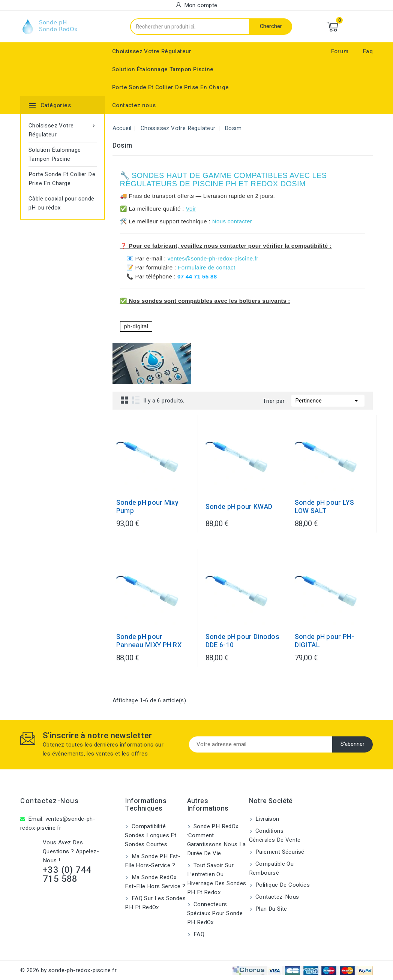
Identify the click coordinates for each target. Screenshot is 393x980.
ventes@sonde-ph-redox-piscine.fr (213, 258)
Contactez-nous (49, 801)
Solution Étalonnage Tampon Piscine (163, 69)
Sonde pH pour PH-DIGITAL (325, 641)
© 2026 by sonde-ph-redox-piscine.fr (68, 970)
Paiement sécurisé (279, 852)
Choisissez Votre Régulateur (152, 51)
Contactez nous (134, 105)
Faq (368, 51)
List (136, 400)
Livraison (267, 819)
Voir (191, 209)
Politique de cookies (282, 885)
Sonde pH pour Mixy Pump (147, 507)
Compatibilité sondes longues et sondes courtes (151, 835)
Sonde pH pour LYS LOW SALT (324, 507)
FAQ (198, 934)
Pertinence (328, 400)
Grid (124, 400)
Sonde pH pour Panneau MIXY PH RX (149, 641)
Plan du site (271, 909)
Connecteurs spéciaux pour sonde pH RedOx (215, 913)
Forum (340, 51)
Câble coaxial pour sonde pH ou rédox (61, 203)
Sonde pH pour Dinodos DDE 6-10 (242, 641)
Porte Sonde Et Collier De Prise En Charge (170, 87)
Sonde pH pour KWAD (239, 507)
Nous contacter (232, 221)
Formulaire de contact (206, 267)
